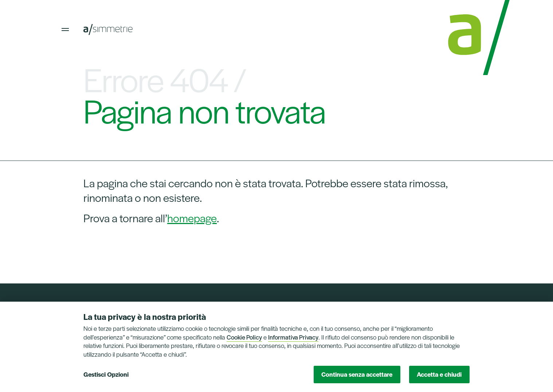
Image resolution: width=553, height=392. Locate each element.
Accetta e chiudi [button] (439, 374)
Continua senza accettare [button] (357, 374)
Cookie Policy (244, 337)
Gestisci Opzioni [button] (106, 374)
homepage (192, 218)
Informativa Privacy (293, 337)
